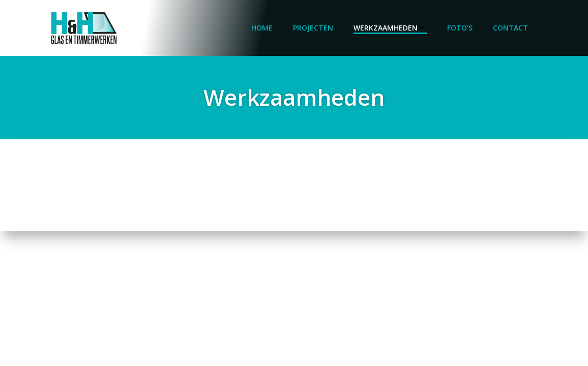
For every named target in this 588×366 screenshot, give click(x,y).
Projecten (313, 28)
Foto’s (460, 28)
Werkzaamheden (390, 28)
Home (262, 28)
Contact (510, 28)
